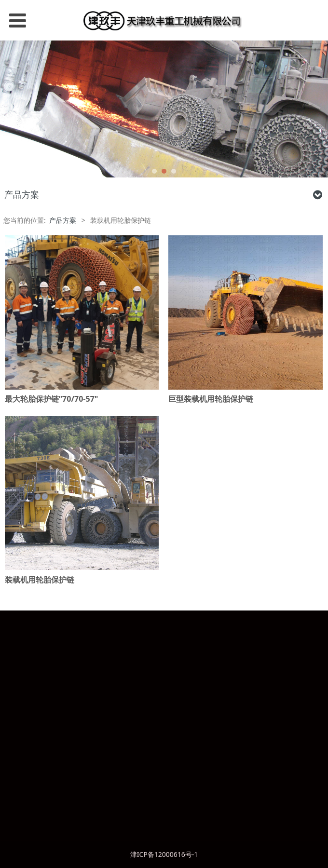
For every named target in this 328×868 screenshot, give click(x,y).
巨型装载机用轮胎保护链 (211, 399)
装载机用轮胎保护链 (40, 580)
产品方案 (63, 220)
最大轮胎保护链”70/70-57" (51, 399)
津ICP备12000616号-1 (164, 854)
